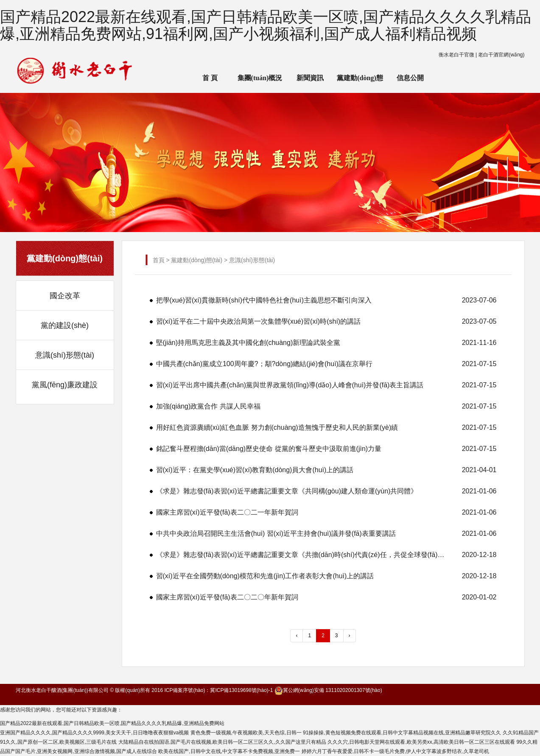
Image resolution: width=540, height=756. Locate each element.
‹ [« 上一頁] (297, 636)
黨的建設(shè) (65, 325)
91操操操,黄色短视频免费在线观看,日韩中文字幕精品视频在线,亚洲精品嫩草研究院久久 (402, 733)
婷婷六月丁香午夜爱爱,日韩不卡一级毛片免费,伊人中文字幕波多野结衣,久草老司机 (395, 751)
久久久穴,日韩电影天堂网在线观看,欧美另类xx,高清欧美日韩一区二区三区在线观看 (421, 742)
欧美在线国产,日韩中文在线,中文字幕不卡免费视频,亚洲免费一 (229, 751)
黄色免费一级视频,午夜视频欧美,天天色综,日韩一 (246, 733)
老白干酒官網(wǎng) (501, 55)
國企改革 (65, 296)
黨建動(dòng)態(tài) (360, 84)
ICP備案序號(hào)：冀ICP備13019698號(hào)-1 (218, 690)
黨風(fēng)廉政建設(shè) (65, 390)
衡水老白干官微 (456, 55)
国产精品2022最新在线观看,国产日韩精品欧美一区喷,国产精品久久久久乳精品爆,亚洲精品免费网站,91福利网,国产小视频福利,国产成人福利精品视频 (266, 25)
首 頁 (210, 78)
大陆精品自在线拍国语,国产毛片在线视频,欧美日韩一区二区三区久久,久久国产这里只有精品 (222, 742)
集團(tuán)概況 (260, 78)
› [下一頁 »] (350, 636)
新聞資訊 (310, 78)
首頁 (159, 260)
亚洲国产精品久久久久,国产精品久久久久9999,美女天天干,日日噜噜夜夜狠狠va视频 (94, 733)
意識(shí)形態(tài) (65, 355)
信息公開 (410, 78)
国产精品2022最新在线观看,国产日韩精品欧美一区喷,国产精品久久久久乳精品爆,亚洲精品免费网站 (112, 723)
